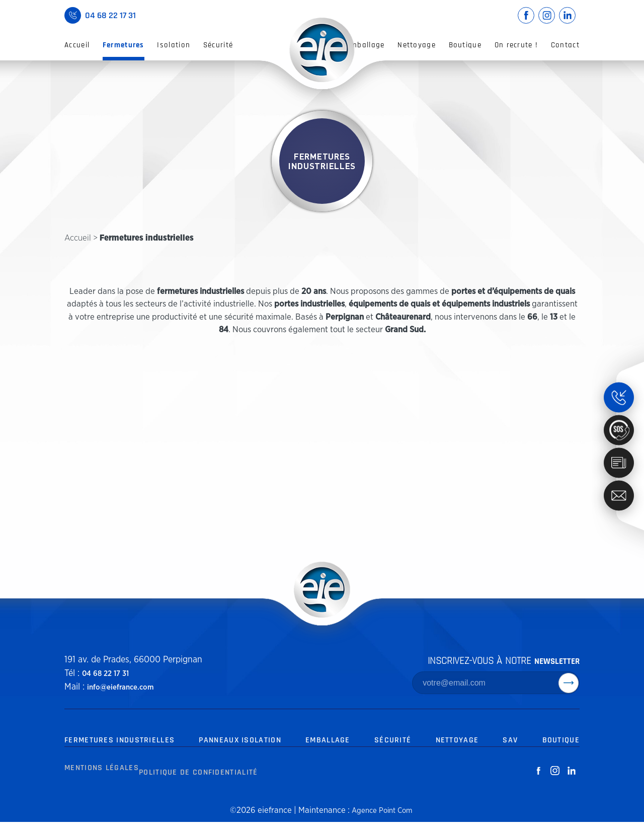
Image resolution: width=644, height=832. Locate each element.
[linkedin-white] (571, 783)
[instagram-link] (547, 15)
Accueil (77, 45)
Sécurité (218, 45)
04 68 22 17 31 (102, 673)
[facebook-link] (526, 15)
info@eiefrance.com (115, 687)
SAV (511, 740)
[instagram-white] (555, 783)
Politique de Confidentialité (199, 783)
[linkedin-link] (567, 15)
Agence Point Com (382, 820)
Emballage (366, 45)
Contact (565, 45)
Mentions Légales (100, 783)
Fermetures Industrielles (121, 740)
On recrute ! (516, 45)
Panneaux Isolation (242, 740)
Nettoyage (417, 45)
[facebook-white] (538, 783)
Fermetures (124, 45)
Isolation (174, 45)
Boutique (465, 45)
